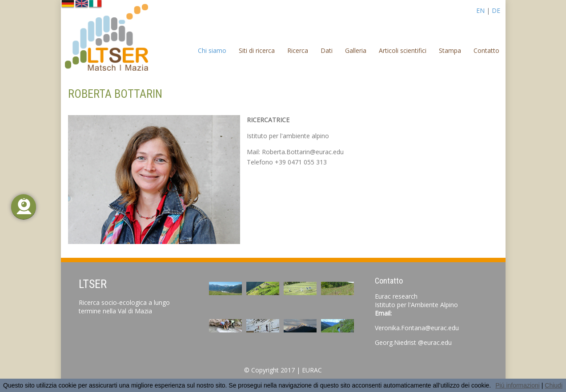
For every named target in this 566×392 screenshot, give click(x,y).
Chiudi (554, 385)
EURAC (312, 370)
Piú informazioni (518, 385)
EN (480, 10)
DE (496, 10)
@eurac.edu (435, 342)
